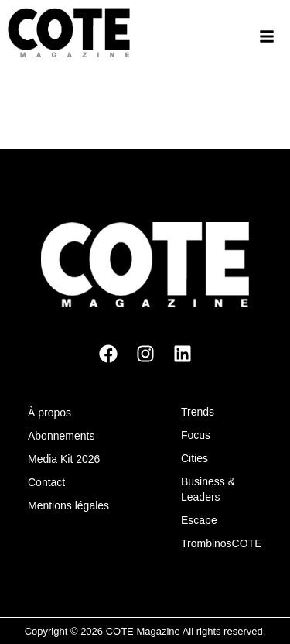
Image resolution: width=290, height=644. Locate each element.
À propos (49, 413)
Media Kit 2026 (64, 459)
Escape (199, 520)
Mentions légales (68, 505)
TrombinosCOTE (222, 543)
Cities (194, 458)
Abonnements (61, 436)
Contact (46, 482)
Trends (198, 412)
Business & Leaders (208, 489)
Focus (196, 435)
